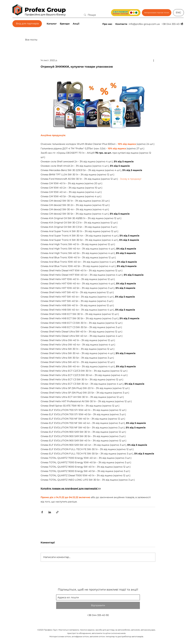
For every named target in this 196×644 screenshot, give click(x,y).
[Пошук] (101, 15)
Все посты (31, 40)
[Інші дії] (154, 60)
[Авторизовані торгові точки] (157, 13)
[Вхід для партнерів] (27, 24)
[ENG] (178, 13)
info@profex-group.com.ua (144, 24)
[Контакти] (122, 24)
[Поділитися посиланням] (57, 512)
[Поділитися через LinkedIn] (50, 512)
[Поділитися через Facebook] (42, 512)
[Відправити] (98, 605)
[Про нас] (108, 24)
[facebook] (182, 24)
